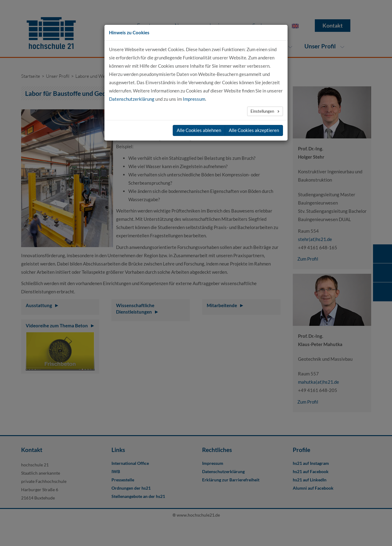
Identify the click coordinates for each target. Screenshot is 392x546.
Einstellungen (263, 111)
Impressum (194, 99)
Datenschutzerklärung (132, 99)
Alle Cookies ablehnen (199, 130)
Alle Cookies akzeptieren (254, 130)
